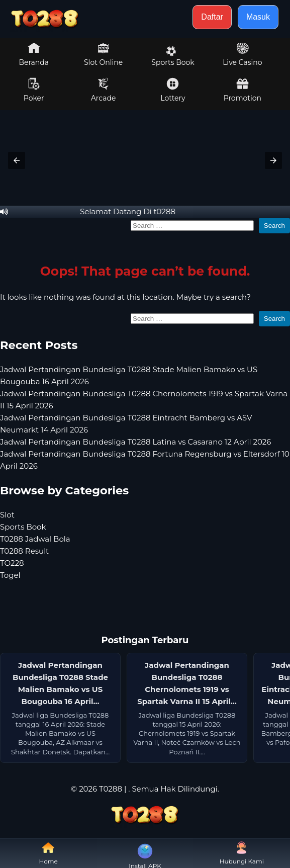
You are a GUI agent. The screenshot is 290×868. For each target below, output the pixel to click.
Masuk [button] (258, 17)
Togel (10, 575)
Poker (34, 90)
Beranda (34, 54)
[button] (17, 160)
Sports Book (173, 56)
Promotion (243, 90)
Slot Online (103, 54)
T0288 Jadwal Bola (35, 539)
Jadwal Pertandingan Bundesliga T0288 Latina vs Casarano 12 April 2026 (136, 442)
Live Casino (242, 54)
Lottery (173, 90)
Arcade (104, 90)
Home (49, 853)
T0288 (111, 789)
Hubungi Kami (242, 853)
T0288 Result (24, 551)
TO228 (12, 563)
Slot (7, 515)
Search (274, 226)
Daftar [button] (212, 17)
